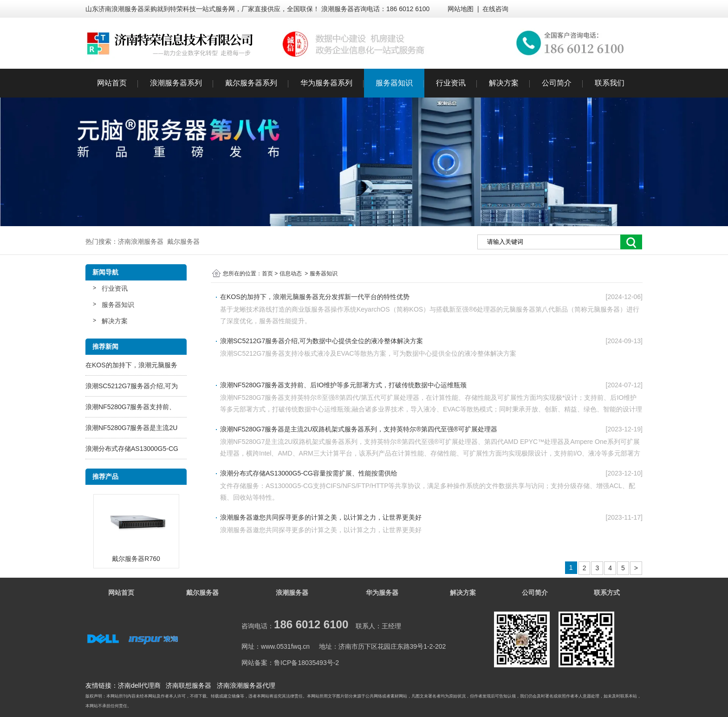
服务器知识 (394, 83)
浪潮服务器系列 (176, 83)
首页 (267, 274)
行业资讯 (451, 83)
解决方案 (504, 83)
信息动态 (291, 274)
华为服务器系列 (326, 83)
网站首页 (112, 83)
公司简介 (557, 83)
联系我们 (610, 83)
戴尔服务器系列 (251, 83)
